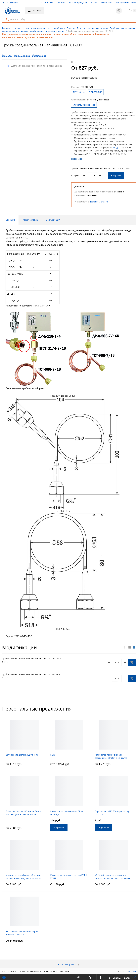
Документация (39, 55)
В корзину (116, 176)
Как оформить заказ (126, 3)
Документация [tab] (53, 220)
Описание (7, 55)
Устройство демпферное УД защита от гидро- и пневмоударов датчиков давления (23, 878)
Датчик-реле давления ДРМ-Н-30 (22, 755)
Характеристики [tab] (31, 220)
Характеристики (22, 55)
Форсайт (133, 971)
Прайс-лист (107, 3)
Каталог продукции (78, 3)
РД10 (53, 755)
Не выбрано (10, 3)
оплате (104, 202)
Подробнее (77, 159)
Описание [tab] (10, 220)
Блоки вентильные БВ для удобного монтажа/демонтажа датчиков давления (23, 814)
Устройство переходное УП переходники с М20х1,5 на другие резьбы (111, 758)
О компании (47, 3)
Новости (61, 3)
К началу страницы (69, 964)
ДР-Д (115, 148)
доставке (94, 202)
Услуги (94, 3)
